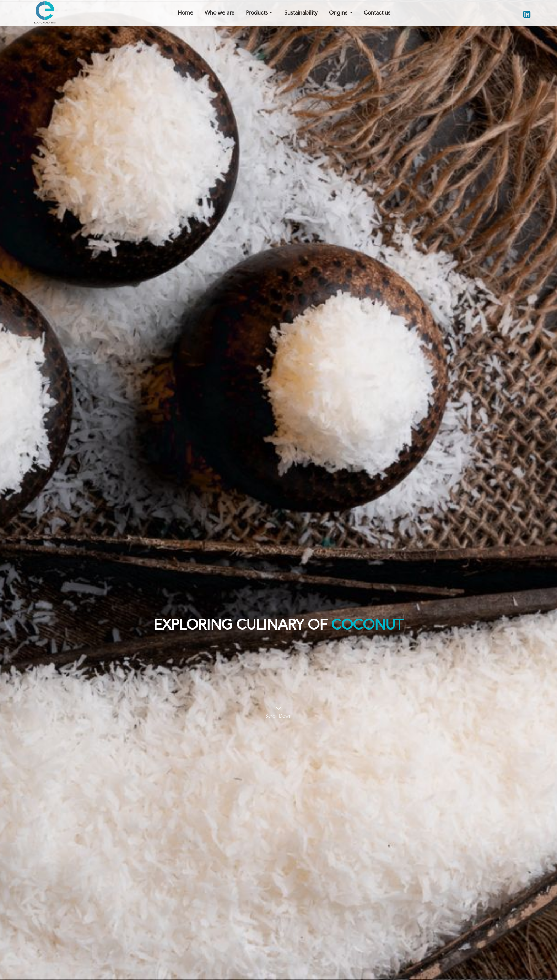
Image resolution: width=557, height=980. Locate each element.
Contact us (377, 13)
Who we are (220, 13)
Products (259, 13)
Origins (341, 13)
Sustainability (301, 13)
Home (185, 13)
